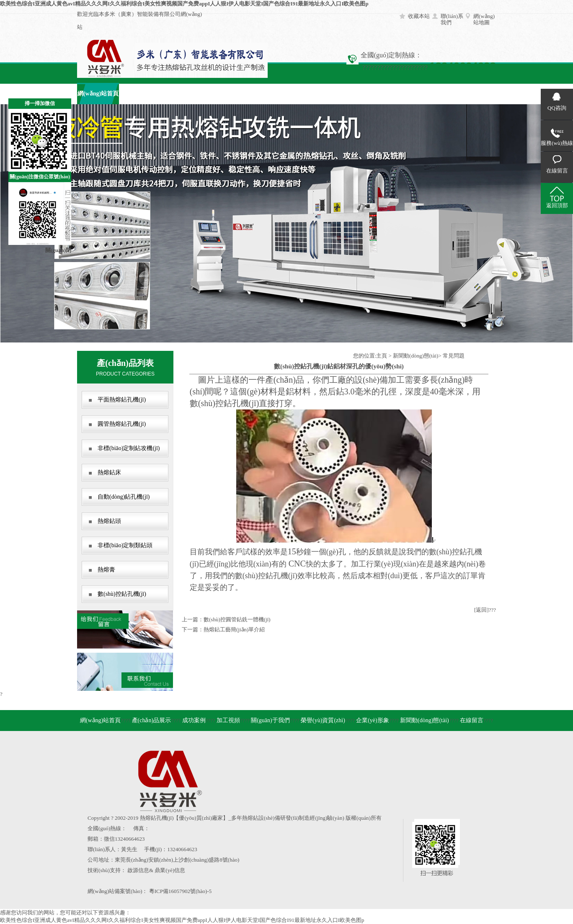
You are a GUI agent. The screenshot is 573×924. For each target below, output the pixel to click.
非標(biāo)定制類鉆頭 (125, 545)
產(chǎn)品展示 (140, 94)
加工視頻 (224, 94)
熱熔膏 (106, 570)
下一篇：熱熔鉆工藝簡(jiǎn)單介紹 (223, 629)
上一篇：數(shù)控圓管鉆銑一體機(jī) (226, 619)
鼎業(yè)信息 (170, 870)
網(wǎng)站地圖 (484, 19)
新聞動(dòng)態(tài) (416, 356)
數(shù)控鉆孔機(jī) (122, 594)
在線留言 (433, 94)
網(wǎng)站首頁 (98, 94)
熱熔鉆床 (109, 472)
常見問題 (454, 356)
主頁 (382, 356)
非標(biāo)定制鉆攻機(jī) (129, 448)
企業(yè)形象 (350, 94)
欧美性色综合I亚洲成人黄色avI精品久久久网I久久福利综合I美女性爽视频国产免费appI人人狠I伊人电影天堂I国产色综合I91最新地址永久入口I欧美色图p (184, 4)
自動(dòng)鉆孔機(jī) (124, 497)
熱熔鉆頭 (109, 521)
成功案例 (182, 94)
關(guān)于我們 (266, 94)
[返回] (481, 610)
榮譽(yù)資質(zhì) (323, 720)
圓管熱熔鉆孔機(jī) (122, 424)
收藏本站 (419, 16)
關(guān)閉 (58, 250)
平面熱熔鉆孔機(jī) (122, 400)
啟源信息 (138, 870)
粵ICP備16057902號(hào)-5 (181, 891)
